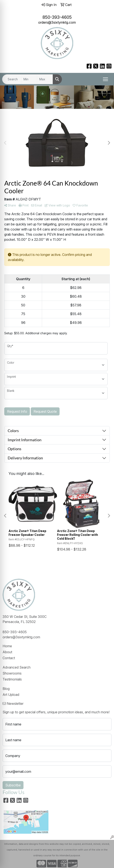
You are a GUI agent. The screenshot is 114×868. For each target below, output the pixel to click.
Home (7, 646)
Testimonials (12, 679)
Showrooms (12, 673)
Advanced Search (17, 667)
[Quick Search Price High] (45, 79)
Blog (6, 689)
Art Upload (11, 695)
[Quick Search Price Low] (29, 79)
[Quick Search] (12, 79)
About (7, 652)
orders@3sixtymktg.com (57, 22)
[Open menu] (105, 79)
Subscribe (13, 785)
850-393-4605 (57, 17)
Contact (9, 658)
